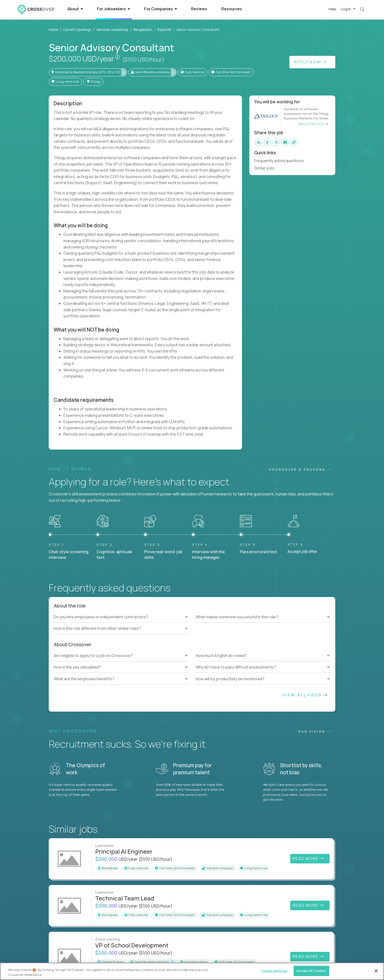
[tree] (121, 623)
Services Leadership (112, 30)
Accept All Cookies (311, 971)
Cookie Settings (274, 971)
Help (332, 9)
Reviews (199, 9)
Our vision (315, 731)
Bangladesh (143, 30)
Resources (232, 9)
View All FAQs (305, 695)
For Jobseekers (114, 9)
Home (53, 30)
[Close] (376, 971)
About (75, 9)
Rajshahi (164, 30)
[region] (192, 971)
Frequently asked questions (281, 161)
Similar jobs (266, 168)
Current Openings (77, 30)
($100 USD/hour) (143, 60)
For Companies (161, 9)
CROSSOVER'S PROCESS (300, 469)
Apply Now (310, 62)
